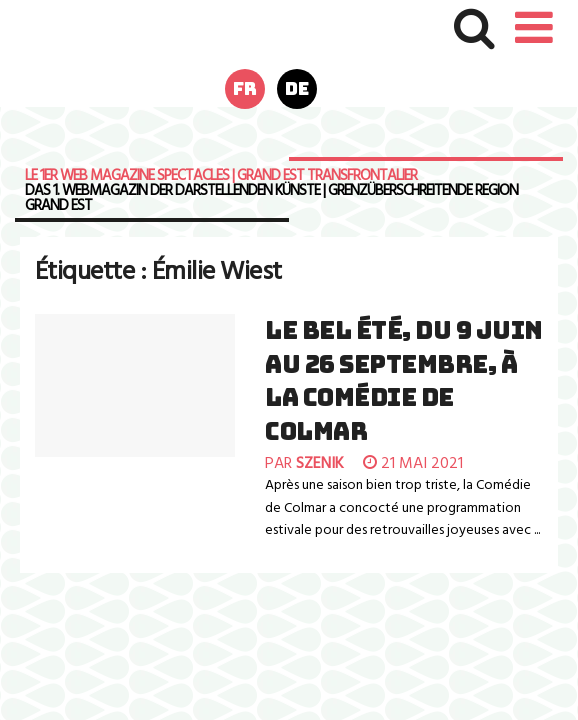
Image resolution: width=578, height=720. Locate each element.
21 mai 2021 (413, 464)
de (297, 88)
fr (245, 88)
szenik (320, 464)
